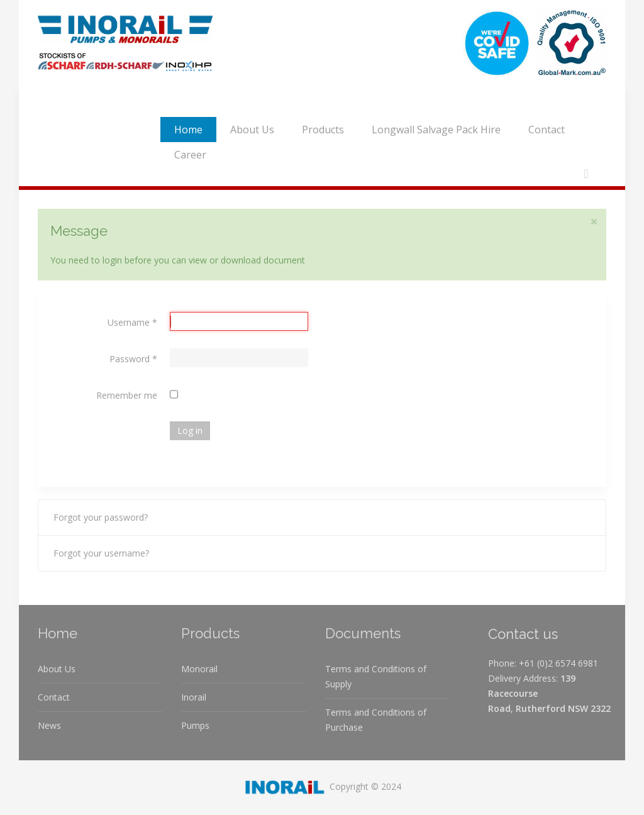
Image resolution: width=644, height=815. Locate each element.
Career (190, 155)
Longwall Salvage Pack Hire (436, 130)
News (49, 725)
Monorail (199, 669)
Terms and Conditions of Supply (376, 676)
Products (323, 130)
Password (133, 359)
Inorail (194, 697)
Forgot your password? (101, 517)
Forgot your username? (101, 553)
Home (188, 130)
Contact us (523, 634)
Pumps (195, 725)
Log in (190, 430)
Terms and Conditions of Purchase (376, 720)
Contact (547, 130)
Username (132, 322)
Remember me (127, 395)
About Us (252, 130)
